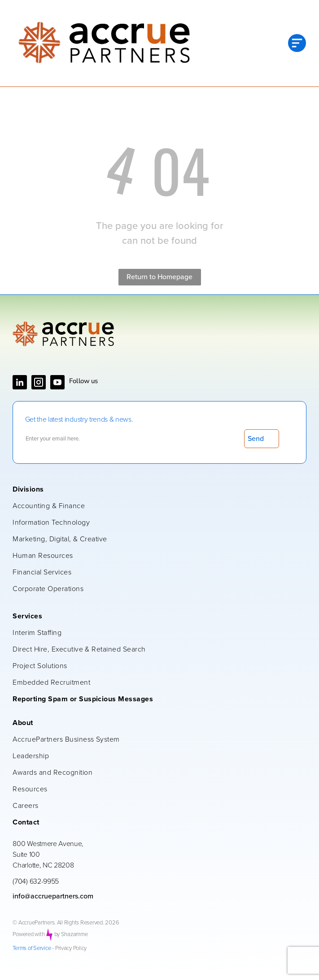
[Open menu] (297, 43)
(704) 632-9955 (36, 881)
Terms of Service (32, 948)
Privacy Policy (71, 948)
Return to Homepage (159, 277)
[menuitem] (155, 490)
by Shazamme (71, 935)
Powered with (28, 935)
